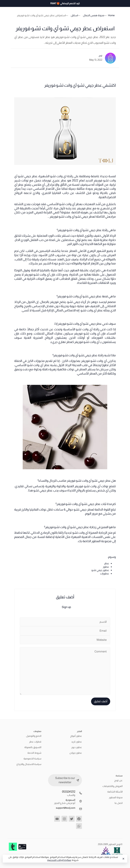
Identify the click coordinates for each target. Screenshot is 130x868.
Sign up (66, 607)
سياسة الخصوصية (32, 759)
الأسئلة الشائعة (115, 792)
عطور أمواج (76, 736)
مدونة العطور (116, 797)
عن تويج (118, 780)
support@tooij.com (66, 808)
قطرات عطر (35, 742)
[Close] (123, 859)
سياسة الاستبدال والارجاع (29, 764)
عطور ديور (77, 747)
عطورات (105, 573)
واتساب (71, 795)
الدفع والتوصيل (34, 736)
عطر (107, 563)
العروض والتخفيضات (112, 786)
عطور (106, 567)
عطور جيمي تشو (100, 570)
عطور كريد (77, 742)
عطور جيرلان (76, 753)
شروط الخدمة (34, 753)
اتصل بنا (119, 803)
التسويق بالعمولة (33, 747)
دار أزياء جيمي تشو (79, 302)
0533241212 (69, 792)
